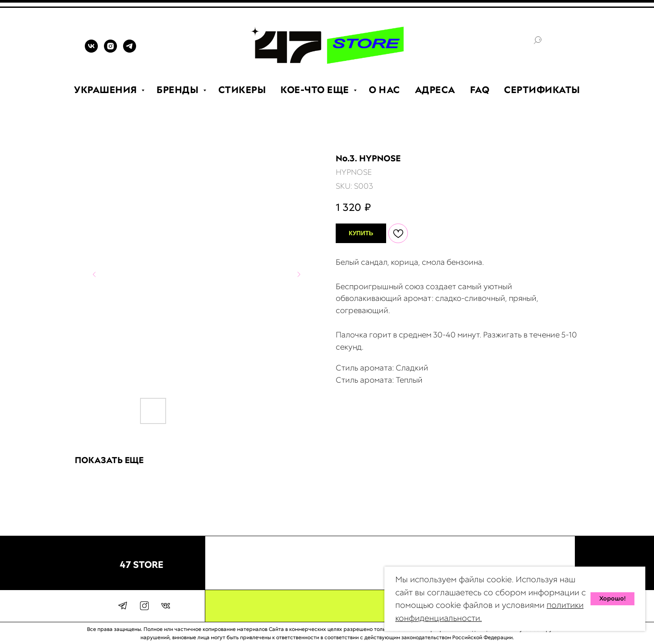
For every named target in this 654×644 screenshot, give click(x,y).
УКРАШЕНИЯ (107, 90)
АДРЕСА (435, 90)
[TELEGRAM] (130, 50)
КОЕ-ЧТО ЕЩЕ (316, 90)
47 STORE (142, 565)
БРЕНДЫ (179, 90)
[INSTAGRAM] (110, 50)
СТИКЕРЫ (242, 90)
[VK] (91, 50)
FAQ (480, 90)
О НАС (384, 90)
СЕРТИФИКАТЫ (542, 90)
